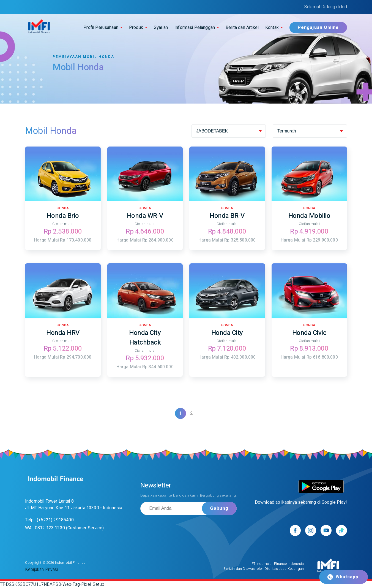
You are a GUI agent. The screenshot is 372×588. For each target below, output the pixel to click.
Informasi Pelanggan (195, 28)
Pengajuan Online (318, 28)
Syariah (161, 28)
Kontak (272, 28)
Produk (136, 28)
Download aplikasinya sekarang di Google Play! (301, 502)
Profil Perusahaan (101, 28)
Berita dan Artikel (242, 28)
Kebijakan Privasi (42, 570)
